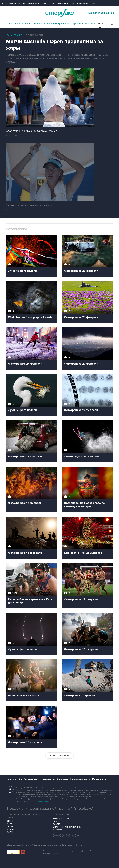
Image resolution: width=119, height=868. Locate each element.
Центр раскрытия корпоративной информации (67, 828)
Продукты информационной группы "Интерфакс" (50, 809)
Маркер (10, 829)
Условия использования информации (59, 851)
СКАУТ (10, 827)
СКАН (56, 821)
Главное (10, 24)
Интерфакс (60, 13)
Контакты (11, 779)
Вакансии (62, 779)
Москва (67, 24)
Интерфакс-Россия (65, 3)
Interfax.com (48, 3)
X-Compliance (13, 824)
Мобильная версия (11, 3)
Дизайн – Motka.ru (89, 851)
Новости (83, 24)
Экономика (39, 24)
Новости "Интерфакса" (63, 819)
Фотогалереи (14, 35)
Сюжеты (92, 24)
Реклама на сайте (80, 779)
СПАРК (10, 821)
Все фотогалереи (59, 756)
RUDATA (57, 824)
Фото (100, 24)
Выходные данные (51, 854)
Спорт (49, 24)
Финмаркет (83, 3)
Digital (75, 24)
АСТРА (10, 832)
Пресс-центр (48, 779)
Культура (57, 24)
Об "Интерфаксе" (32, 3)
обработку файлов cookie (39, 801)
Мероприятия (100, 779)
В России (20, 24)
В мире (29, 24)
